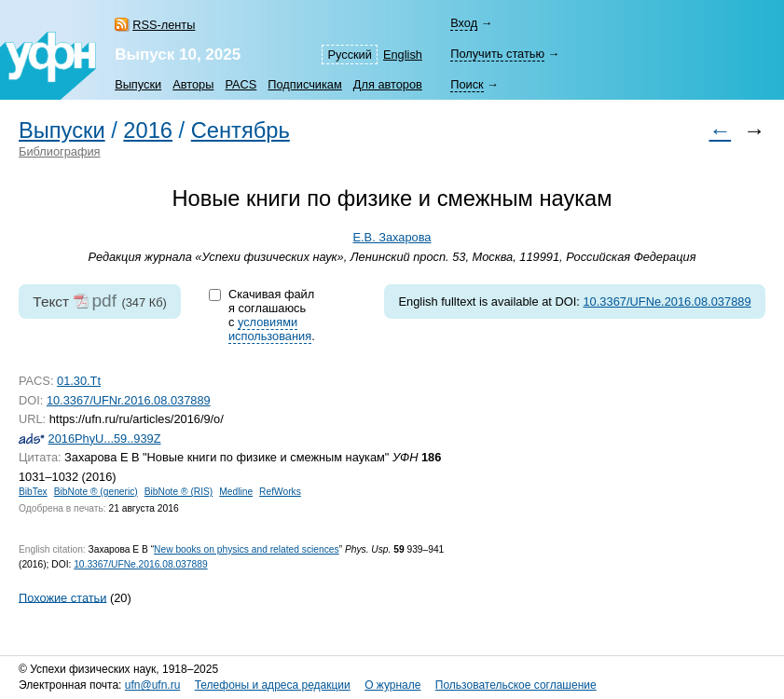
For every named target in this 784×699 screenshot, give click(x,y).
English (403, 55)
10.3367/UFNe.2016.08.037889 (667, 302)
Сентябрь (241, 130)
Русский (349, 55)
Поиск (467, 84)
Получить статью (497, 54)
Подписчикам (304, 84)
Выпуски (138, 84)
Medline (236, 492)
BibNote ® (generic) (96, 492)
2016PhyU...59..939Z (105, 439)
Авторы (193, 84)
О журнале (392, 685)
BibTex (33, 492)
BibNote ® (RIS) (179, 492)
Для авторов (388, 84)
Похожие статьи (62, 597)
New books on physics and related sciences (247, 549)
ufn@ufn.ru (153, 685)
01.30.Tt (79, 381)
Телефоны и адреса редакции (273, 685)
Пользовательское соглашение (516, 685)
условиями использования (270, 329)
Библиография (60, 151)
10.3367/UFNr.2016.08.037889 (129, 400)
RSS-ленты (164, 25)
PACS (241, 84)
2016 (148, 130)
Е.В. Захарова (392, 237)
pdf (104, 301)
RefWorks (280, 492)
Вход (464, 23)
